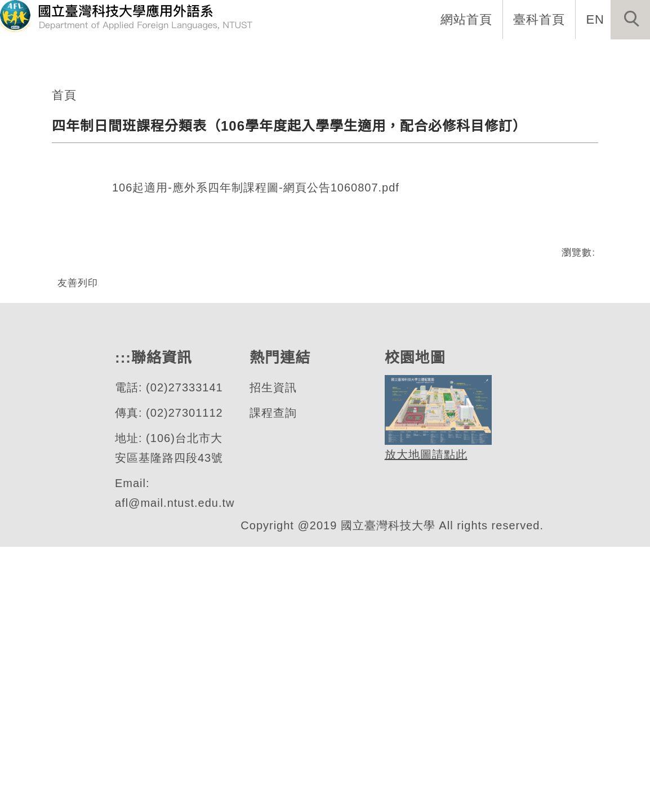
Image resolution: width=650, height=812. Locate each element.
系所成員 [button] (308, 56)
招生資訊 (273, 653)
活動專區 (613, 56)
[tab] (330, 238)
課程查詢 (273, 678)
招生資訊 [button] (381, 56)
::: (181, 56)
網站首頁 (468, 19)
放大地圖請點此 (424, 720)
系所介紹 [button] (235, 56)
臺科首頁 (540, 19)
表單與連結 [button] (534, 56)
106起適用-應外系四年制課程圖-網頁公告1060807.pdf (257, 416)
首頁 (64, 322)
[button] (630, 20)
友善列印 (78, 510)
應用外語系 (87, 209)
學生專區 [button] (455, 56)
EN (596, 19)
